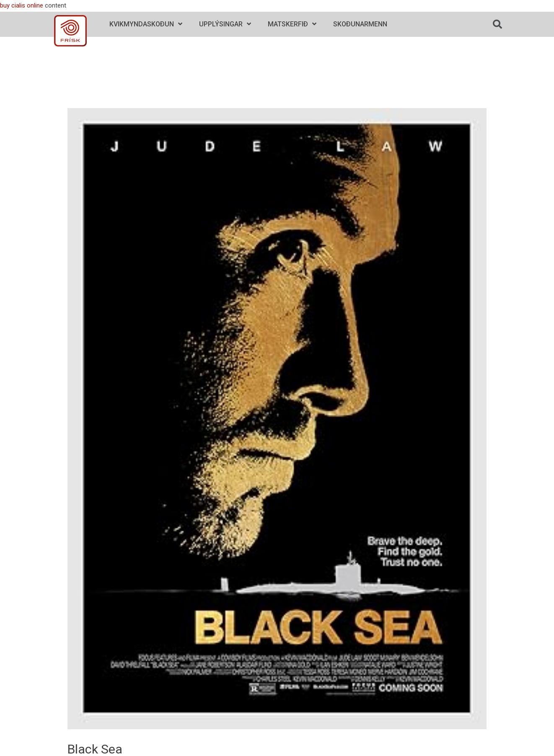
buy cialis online (22, 5)
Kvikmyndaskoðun (146, 24)
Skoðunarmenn (360, 24)
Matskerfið (292, 24)
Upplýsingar (225, 24)
